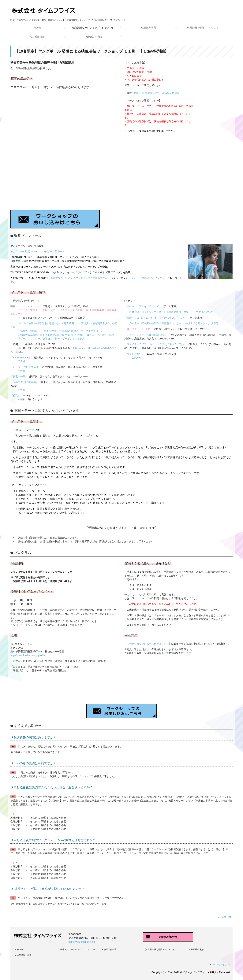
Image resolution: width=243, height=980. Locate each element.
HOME (38, 28)
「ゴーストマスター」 (28, 306)
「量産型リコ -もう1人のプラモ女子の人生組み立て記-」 (156, 318)
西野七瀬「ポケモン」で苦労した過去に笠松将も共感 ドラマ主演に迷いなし (172, 312)
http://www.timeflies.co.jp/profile (28, 655)
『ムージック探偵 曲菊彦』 (26, 367)
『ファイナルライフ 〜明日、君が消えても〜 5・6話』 (155, 344)
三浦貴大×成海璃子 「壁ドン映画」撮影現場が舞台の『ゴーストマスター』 (61, 331)
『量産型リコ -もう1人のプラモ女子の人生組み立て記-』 (80, 278)
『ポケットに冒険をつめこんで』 (147, 278)
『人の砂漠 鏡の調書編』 (24, 382)
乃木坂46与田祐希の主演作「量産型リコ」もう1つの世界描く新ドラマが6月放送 (174, 323)
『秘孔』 (15, 396)
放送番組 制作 (38, 37)
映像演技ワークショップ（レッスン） (93, 28)
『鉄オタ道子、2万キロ (137, 329)
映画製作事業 (149, 28)
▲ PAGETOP (225, 917)
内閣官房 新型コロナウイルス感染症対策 (157, 93)
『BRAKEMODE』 (21, 358)
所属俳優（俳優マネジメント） (204, 28)
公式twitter (138, 358)
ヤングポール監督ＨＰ (52, 251)
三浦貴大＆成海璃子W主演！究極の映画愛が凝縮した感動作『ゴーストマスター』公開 (66, 335)
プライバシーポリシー (221, 965)
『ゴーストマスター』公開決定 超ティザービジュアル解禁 (51, 339)
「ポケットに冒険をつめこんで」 (143, 306)
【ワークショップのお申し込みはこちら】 (148, 644)
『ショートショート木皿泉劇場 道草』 (146, 335)
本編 (20, 399)
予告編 (22, 361)
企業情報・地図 (93, 37)
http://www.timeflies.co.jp (82, 942)
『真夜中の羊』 (19, 377)
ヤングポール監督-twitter (24, 251)
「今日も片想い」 (134, 354)
